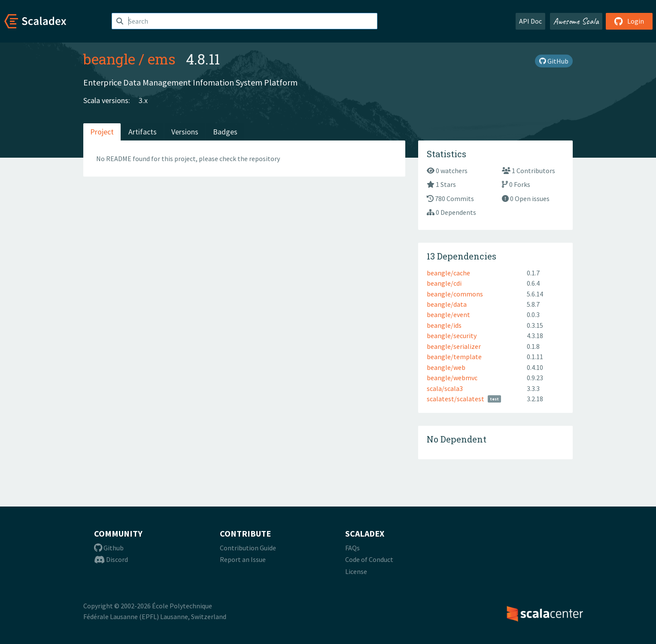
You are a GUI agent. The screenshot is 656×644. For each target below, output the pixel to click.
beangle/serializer (454, 346)
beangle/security (452, 336)
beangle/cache (448, 273)
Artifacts (143, 132)
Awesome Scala (576, 21)
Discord (111, 559)
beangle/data (447, 304)
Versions (185, 132)
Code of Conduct (369, 559)
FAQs (352, 548)
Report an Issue (243, 559)
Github (109, 548)
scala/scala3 (445, 388)
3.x (143, 100)
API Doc (530, 21)
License (356, 571)
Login (629, 21)
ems (162, 59)
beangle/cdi (444, 283)
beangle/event (448, 314)
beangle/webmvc (452, 378)
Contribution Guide (248, 548)
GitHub (554, 61)
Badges (225, 132)
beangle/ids (444, 325)
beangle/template (454, 357)
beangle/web (446, 367)
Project (102, 132)
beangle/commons (455, 294)
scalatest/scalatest (456, 399)
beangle (109, 59)
